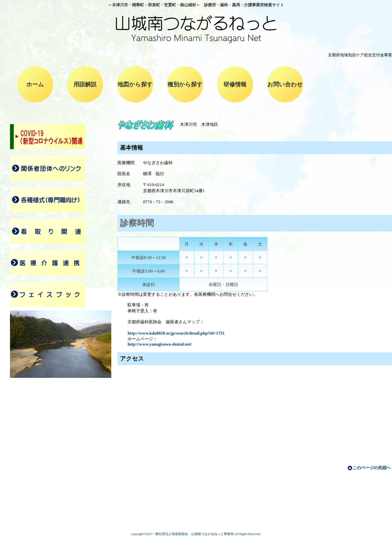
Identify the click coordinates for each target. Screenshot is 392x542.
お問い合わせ (285, 84)
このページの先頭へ (372, 468)
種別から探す (185, 84)
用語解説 (85, 84)
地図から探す (135, 84)
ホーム (35, 84)
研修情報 (235, 84)
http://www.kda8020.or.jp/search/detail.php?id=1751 (176, 333)
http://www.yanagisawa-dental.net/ (160, 344)
